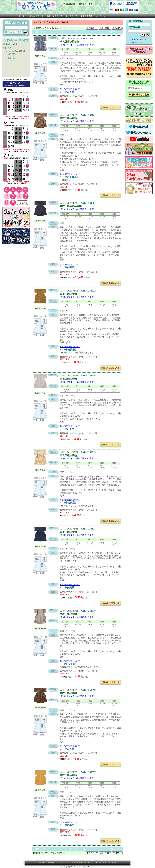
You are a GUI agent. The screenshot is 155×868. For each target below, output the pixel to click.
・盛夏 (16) (9, 58)
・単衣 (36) (9, 54)
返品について (71, 16)
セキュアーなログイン (139, 42)
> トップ (7, 48)
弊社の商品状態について (70, 89)
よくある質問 (86, 16)
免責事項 (51, 862)
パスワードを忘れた (139, 39)
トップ (22, 16)
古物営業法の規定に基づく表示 (106, 862)
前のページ (40, 32)
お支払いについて (36, 16)
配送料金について (54, 16)
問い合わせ (100, 16)
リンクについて (63, 862)
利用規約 (41, 862)
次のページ (115, 32)
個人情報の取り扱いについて (82, 862)
